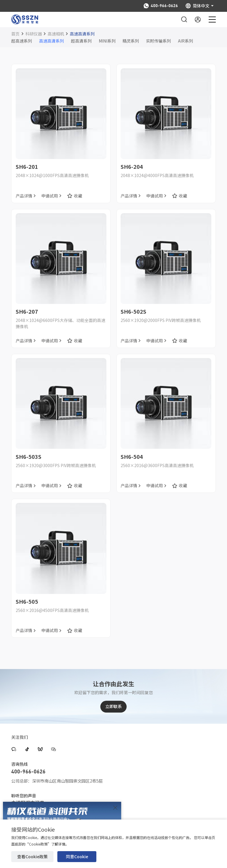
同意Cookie (77, 856)
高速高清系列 (82, 34)
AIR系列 (185, 41)
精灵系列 (131, 41)
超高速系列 (22, 41)
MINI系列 (107, 41)
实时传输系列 (158, 41)
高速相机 (56, 34)
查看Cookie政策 (32, 856)
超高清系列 (81, 41)
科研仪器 (34, 34)
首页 (15, 34)
